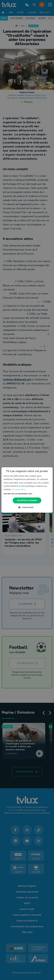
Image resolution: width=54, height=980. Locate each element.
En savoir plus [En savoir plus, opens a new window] (19, 489)
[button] (27, 494)
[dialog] (27, 490)
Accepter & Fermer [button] (27, 500)
